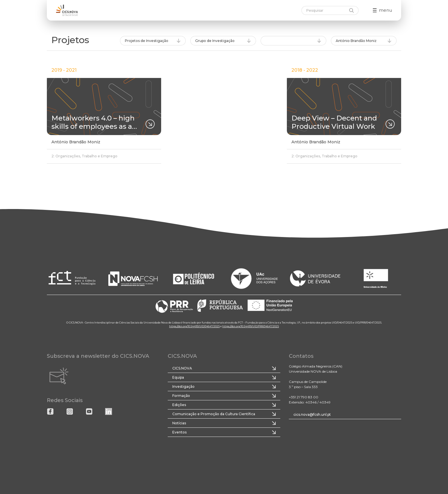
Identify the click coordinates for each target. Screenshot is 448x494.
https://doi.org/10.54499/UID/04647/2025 (194, 326)
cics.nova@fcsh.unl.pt (312, 414)
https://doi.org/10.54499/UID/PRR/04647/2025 (251, 326)
